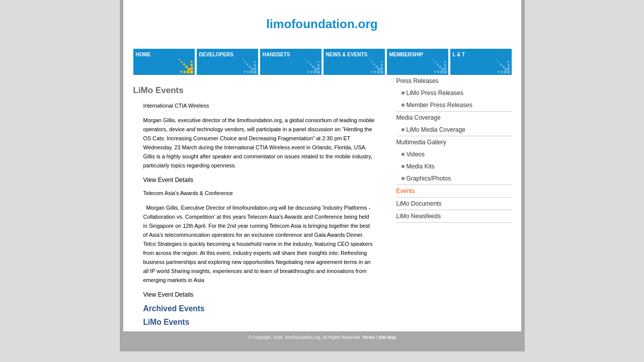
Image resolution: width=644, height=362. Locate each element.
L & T (459, 55)
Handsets (276, 55)
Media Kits (421, 166)
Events (406, 191)
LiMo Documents (419, 204)
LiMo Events (167, 322)
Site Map (387, 337)
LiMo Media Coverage (436, 130)
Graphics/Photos (429, 178)
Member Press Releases (439, 105)
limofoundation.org (322, 24)
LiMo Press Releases (435, 93)
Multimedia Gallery (421, 142)
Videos (416, 154)
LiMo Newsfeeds (419, 216)
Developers (216, 55)
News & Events (347, 55)
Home (143, 55)
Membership (407, 55)
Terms (369, 337)
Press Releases (418, 81)
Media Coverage (419, 118)
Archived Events (174, 308)
